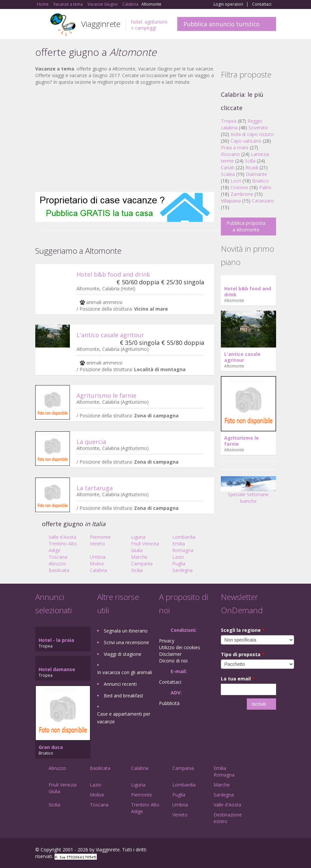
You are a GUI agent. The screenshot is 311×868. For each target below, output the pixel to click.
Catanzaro (263, 201)
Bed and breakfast (124, 696)
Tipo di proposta (243, 654)
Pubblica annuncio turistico (222, 24)
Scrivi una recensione (126, 642)
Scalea (228, 174)
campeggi (146, 28)
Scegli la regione (243, 630)
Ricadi (252, 167)
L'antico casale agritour (110, 335)
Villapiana (231, 201)
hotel (137, 22)
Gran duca (51, 747)
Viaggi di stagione (123, 654)
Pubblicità (169, 703)
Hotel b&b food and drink (113, 274)
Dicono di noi (173, 661)
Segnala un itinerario (126, 631)
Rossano (230, 154)
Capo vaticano (246, 141)
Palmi (265, 187)
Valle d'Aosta (62, 537)
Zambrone (242, 194)
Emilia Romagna (183, 547)
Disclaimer (170, 654)
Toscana (58, 557)
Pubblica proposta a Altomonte (246, 226)
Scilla (250, 161)
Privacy (167, 641)
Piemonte (100, 537)
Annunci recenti (120, 684)
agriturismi (156, 22)
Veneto (97, 544)
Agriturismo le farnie (106, 395)
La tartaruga (95, 488)
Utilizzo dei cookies (180, 647)
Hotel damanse (57, 669)
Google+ (240, 851)
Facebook (226, 851)
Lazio (178, 557)
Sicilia (137, 570)
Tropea (229, 121)
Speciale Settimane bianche (248, 492)
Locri (236, 181)
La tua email (238, 679)
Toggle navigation (41, 25)
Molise (97, 564)
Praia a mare (235, 147)
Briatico (260, 181)
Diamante (256, 174)
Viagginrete (101, 24)
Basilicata (59, 570)
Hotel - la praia (56, 640)
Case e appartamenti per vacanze (124, 718)
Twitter (257, 851)
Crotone (239, 187)
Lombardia (184, 537)
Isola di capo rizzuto (252, 134)
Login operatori (228, 4)
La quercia (91, 442)
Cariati (228, 167)
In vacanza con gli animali (125, 672)
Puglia (179, 564)
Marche (139, 557)
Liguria (138, 537)
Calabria (98, 570)
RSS (272, 851)
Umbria (98, 557)
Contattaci (262, 4)
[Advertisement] (125, 139)
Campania (142, 564)
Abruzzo (57, 564)
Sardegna (182, 570)
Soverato (258, 128)
